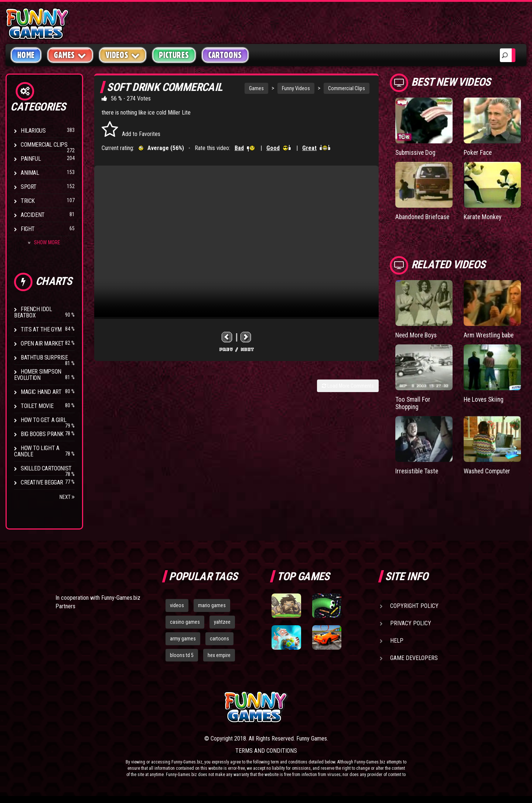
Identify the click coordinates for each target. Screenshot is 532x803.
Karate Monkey (483, 217)
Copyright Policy (414, 606)
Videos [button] (123, 55)
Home (26, 55)
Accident (33, 215)
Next (67, 497)
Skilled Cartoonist (46, 468)
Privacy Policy (411, 623)
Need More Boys (417, 335)
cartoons (219, 639)
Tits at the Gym (41, 329)
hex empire (219, 655)
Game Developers (414, 658)
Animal (30, 173)
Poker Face (478, 152)
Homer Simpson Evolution (38, 375)
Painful (31, 159)
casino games (185, 622)
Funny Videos (296, 88)
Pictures (174, 55)
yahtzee (222, 622)
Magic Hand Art (41, 392)
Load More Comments (348, 386)
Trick (28, 201)
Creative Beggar (42, 482)
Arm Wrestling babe (490, 335)
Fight (28, 229)
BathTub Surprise (44, 358)
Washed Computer (488, 470)
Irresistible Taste (418, 470)
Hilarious (33, 131)
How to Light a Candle (37, 451)
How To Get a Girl (43, 420)
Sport (29, 187)
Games (256, 88)
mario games (212, 605)
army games (183, 639)
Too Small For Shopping (413, 402)
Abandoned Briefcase (424, 217)
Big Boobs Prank (42, 434)
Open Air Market (42, 343)
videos (177, 605)
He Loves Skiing (485, 399)
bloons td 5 (182, 655)
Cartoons (225, 55)
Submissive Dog (417, 152)
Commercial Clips (44, 145)
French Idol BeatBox (33, 312)
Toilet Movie (37, 406)
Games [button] (70, 55)
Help (397, 641)
